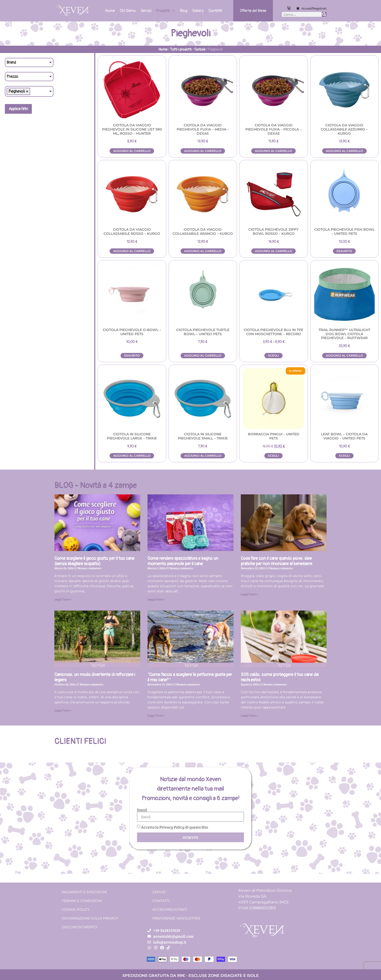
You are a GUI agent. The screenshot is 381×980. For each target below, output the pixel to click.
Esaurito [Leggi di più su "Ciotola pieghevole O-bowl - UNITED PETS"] (132, 355)
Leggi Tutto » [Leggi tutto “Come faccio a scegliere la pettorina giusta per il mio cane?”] (156, 715)
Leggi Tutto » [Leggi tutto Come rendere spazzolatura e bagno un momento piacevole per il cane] (156, 599)
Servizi (146, 11)
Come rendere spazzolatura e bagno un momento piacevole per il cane (183, 561)
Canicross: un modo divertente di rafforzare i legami (95, 677)
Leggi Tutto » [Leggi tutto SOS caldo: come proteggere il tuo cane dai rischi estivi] (249, 715)
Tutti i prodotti (181, 49)
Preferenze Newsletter (176, 918)
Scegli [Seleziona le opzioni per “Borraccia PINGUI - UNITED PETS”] (273, 456)
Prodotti (166, 11)
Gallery (198, 11)
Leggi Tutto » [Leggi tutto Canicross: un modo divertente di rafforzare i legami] (63, 710)
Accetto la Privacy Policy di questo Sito (175, 827)
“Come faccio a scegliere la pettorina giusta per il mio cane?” (190, 677)
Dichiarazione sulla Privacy (90, 918)
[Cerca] (324, 14)
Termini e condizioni (82, 901)
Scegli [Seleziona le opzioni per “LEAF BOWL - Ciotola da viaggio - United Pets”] (344, 456)
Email (142, 810)
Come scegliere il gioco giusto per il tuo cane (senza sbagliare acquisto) (94, 561)
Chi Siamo (128, 11)
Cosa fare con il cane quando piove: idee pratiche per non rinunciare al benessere (277, 561)
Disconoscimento (79, 927)
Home (110, 11)
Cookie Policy (76, 910)
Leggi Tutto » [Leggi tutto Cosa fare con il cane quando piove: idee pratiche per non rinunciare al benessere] (249, 594)
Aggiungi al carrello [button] (132, 151)
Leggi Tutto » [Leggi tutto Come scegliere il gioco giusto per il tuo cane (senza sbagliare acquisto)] (63, 599)
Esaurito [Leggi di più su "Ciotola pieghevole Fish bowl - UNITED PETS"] (344, 251)
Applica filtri (18, 109)
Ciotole (200, 49)
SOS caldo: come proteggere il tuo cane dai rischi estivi (280, 677)
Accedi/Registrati (314, 8)
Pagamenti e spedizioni (84, 892)
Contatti (215, 11)
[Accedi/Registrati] (298, 8)
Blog (184, 11)
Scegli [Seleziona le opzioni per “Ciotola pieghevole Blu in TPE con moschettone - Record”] (273, 355)
